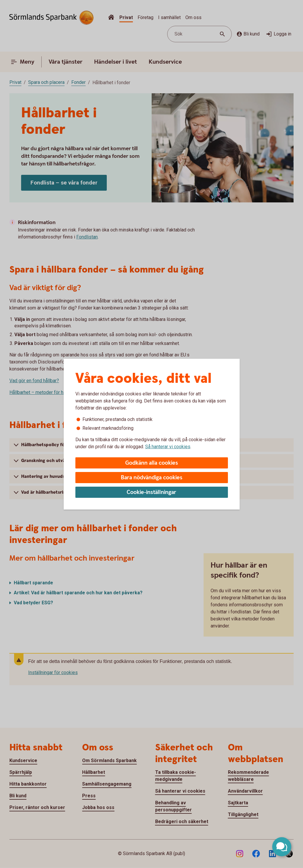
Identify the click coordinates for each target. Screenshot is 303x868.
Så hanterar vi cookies (168, 447)
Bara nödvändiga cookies (152, 478)
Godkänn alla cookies (152, 463)
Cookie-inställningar (151, 492)
